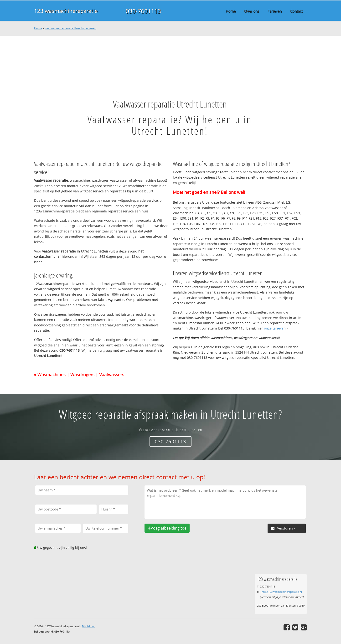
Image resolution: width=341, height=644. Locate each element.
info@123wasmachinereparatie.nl (281, 592)
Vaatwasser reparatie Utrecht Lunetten (70, 28)
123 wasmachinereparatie (66, 11)
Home (38, 28)
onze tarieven (275, 328)
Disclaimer (88, 626)
